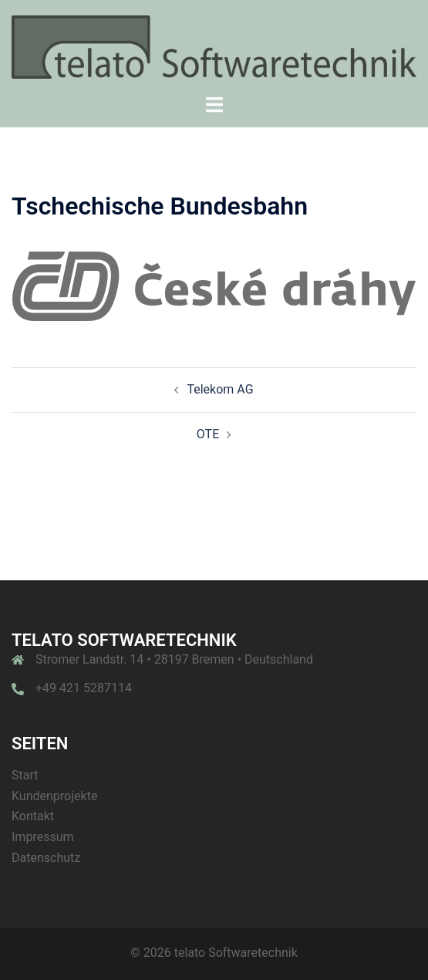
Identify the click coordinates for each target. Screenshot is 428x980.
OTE (208, 434)
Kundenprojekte (54, 796)
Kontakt (33, 816)
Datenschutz (46, 858)
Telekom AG (220, 389)
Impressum (43, 837)
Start (25, 775)
